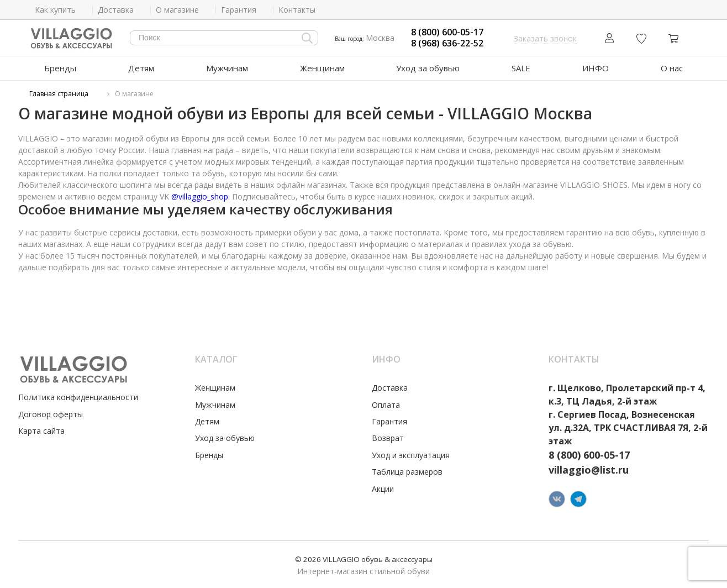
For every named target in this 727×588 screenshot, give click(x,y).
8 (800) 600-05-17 (447, 32)
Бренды (60, 68)
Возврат (388, 438)
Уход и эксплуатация (411, 455)
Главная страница (59, 94)
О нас (672, 68)
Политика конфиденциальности (78, 397)
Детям (141, 68)
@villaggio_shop (200, 196)
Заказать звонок (545, 38)
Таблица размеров (407, 472)
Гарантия (389, 421)
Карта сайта (41, 431)
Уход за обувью (428, 68)
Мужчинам (227, 68)
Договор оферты (51, 414)
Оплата (386, 405)
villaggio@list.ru (589, 470)
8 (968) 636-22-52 (447, 43)
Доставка (390, 388)
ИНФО (596, 68)
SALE (521, 68)
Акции (383, 489)
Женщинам (322, 68)
